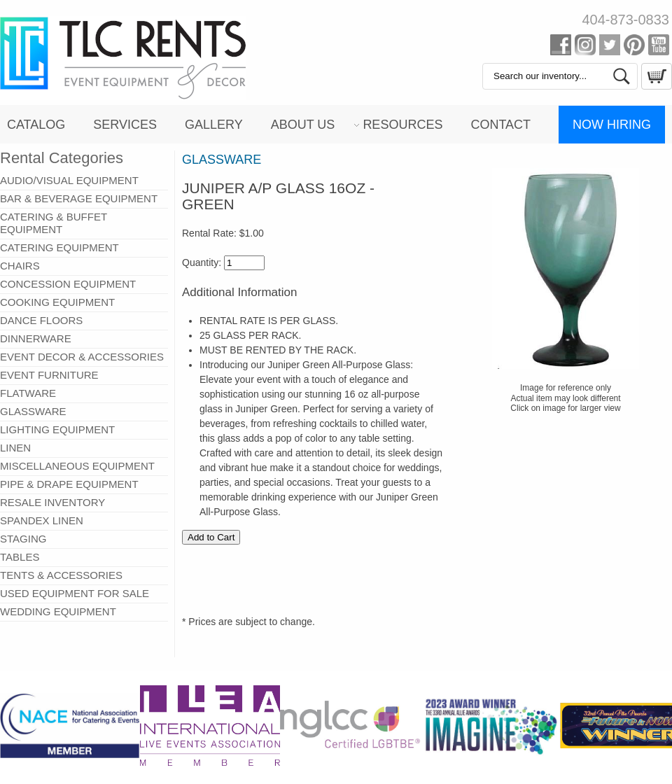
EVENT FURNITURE (49, 375)
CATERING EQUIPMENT (59, 247)
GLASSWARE (33, 411)
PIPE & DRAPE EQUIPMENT (69, 484)
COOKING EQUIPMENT (57, 302)
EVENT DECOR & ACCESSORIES (82, 357)
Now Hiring (612, 125)
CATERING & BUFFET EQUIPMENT (54, 223)
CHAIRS (20, 266)
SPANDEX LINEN (42, 520)
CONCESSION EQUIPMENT (68, 284)
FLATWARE (28, 393)
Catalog (36, 125)
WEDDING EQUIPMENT (58, 611)
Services (125, 125)
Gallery (214, 125)
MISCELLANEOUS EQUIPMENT (77, 466)
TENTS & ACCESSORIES (61, 575)
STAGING (23, 539)
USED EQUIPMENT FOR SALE (75, 593)
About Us (303, 125)
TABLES (20, 557)
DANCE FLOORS (41, 320)
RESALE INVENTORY (52, 502)
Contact (500, 125)
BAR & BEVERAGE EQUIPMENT (79, 198)
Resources (402, 125)
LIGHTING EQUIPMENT (57, 429)
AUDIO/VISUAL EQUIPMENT (69, 180)
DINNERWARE (36, 338)
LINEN (15, 448)
